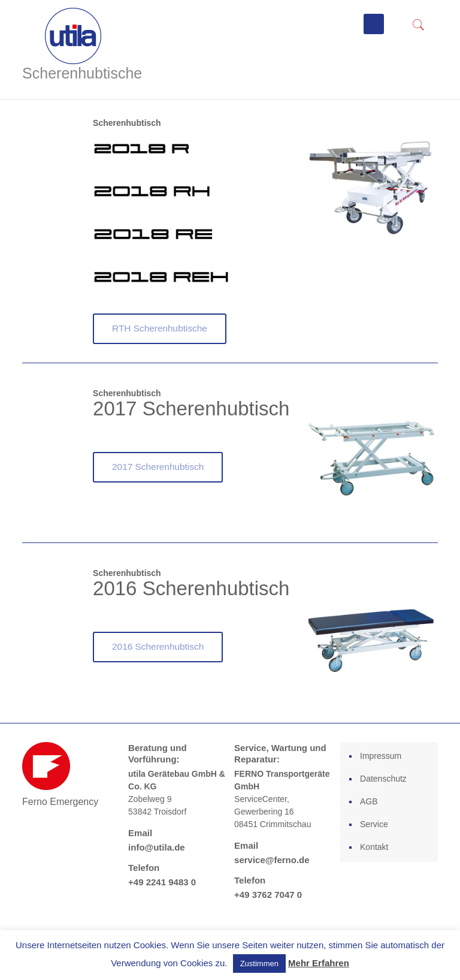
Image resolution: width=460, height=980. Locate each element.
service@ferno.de (272, 860)
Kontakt (374, 847)
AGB (369, 801)
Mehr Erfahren (319, 963)
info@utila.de (157, 847)
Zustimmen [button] (259, 964)
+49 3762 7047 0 (268, 895)
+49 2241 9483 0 (162, 882)
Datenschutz (383, 779)
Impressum (381, 756)
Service (374, 824)
